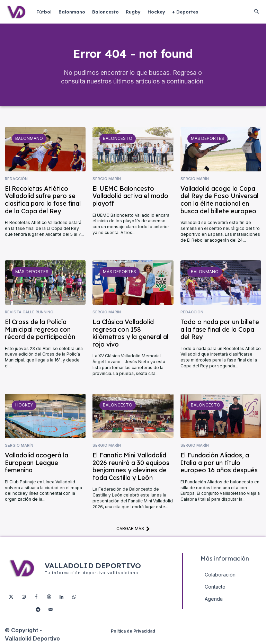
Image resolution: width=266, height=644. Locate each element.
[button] (256, 12)
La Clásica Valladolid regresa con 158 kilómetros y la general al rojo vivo (130, 334)
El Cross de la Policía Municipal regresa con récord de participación (40, 331)
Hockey (24, 406)
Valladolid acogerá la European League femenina (37, 464)
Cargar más (133, 530)
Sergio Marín (107, 180)
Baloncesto (118, 140)
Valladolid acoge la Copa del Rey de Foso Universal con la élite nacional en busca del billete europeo (219, 201)
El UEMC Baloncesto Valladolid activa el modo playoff (130, 197)
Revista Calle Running (29, 314)
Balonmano (29, 140)
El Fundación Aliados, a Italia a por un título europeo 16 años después (219, 464)
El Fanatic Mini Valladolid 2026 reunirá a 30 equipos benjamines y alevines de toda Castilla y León (131, 468)
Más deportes (207, 140)
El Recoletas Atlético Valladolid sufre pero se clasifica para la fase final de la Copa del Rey (43, 201)
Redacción (16, 180)
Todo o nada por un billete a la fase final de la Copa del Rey (220, 331)
